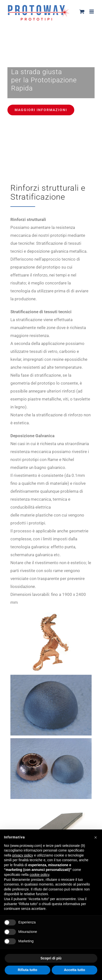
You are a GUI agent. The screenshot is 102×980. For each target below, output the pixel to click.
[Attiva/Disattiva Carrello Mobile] (82, 12)
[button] (96, 837)
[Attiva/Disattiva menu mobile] (92, 12)
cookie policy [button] (39, 875)
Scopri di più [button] (51, 958)
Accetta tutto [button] (75, 970)
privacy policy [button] (23, 855)
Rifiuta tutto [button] (28, 970)
